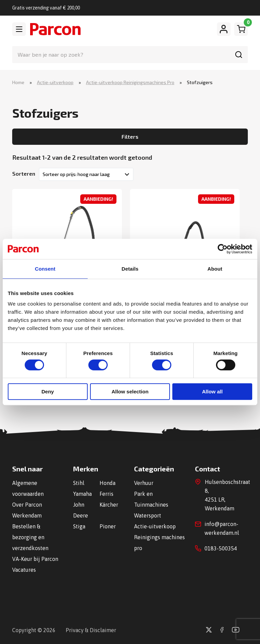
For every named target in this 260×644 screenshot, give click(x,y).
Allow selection (130, 392)
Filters (130, 136)
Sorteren (24, 173)
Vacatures (24, 570)
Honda (107, 483)
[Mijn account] (224, 29)
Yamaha (82, 494)
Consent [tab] (45, 269)
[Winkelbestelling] (86, 174)
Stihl (79, 483)
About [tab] (215, 269)
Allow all (212, 392)
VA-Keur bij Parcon (35, 559)
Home (18, 82)
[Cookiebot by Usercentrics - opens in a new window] (223, 249)
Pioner (108, 526)
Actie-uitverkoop (55, 82)
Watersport (148, 515)
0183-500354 (221, 548)
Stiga (79, 526)
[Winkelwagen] (241, 29)
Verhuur (144, 483)
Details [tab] (130, 269)
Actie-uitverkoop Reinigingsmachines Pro (130, 82)
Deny (48, 392)
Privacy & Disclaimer (91, 630)
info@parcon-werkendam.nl (222, 528)
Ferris (106, 494)
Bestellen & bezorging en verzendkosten (30, 537)
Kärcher (109, 505)
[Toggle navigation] (19, 29)
